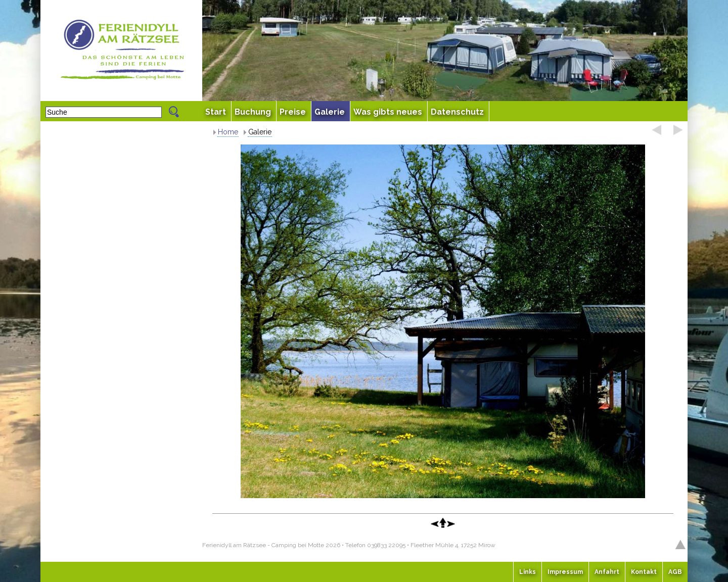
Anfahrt (607, 572)
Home (228, 132)
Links (528, 572)
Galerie (260, 132)
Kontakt (644, 572)
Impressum (565, 572)
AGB (675, 572)
